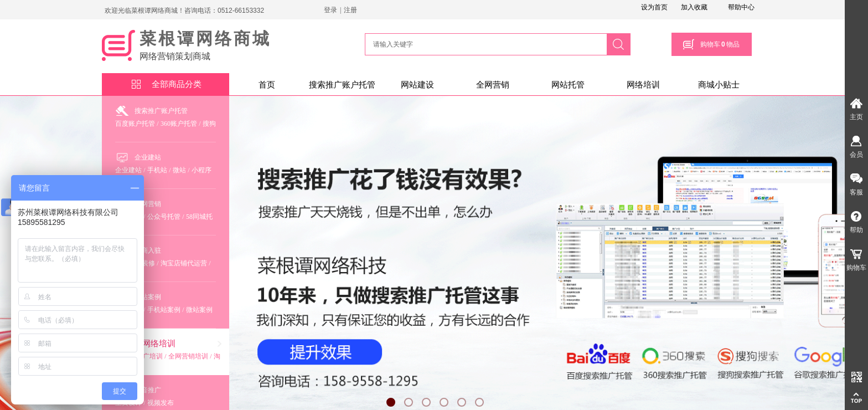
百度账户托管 (135, 124)
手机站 (157, 170)
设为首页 (654, 7)
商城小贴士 (719, 85)
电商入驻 (148, 250)
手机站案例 (164, 310)
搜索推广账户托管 (342, 85)
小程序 (201, 170)
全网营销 (493, 85)
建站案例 (148, 297)
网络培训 (643, 85)
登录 (330, 10)
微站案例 (199, 310)
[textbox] (484, 44)
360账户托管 (179, 124)
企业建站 (148, 157)
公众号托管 (164, 217)
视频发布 (161, 403)
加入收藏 (694, 7)
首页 (267, 85)
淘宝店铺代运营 (184, 263)
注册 (350, 10)
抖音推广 (148, 390)
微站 (179, 170)
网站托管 (568, 85)
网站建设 (417, 85)
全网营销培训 (188, 356)
